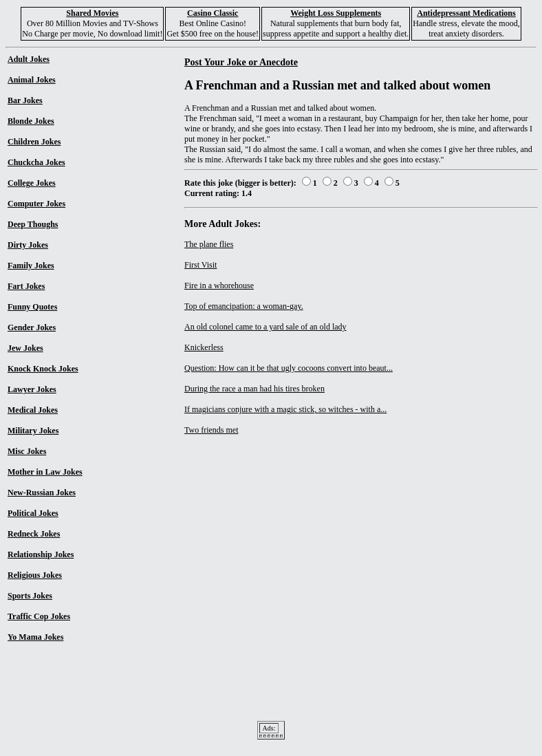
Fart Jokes (26, 286)
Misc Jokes (27, 451)
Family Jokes (31, 266)
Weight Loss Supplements (336, 13)
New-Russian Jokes (42, 493)
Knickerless (204, 347)
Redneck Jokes (34, 534)
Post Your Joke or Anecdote (241, 62)
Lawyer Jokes (32, 389)
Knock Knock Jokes (43, 369)
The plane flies (209, 244)
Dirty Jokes (28, 245)
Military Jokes (33, 431)
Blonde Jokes (31, 121)
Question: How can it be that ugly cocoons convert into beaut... (289, 368)
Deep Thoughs (33, 224)
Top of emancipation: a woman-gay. (244, 306)
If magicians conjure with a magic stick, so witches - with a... (285, 409)
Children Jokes (34, 142)
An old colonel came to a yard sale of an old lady (265, 327)
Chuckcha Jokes (36, 162)
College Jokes (32, 183)
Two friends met (211, 430)
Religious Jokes (35, 575)
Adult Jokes (29, 59)
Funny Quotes (32, 307)
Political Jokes (33, 513)
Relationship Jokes (41, 554)
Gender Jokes (32, 327)
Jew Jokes (25, 348)
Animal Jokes (32, 80)
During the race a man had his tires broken (254, 389)
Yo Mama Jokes (35, 637)
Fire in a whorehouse (219, 285)
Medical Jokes (33, 410)
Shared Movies (92, 13)
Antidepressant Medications (466, 13)
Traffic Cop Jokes (39, 616)
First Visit (200, 265)
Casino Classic (213, 13)
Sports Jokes (30, 596)
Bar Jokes (25, 100)
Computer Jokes (36, 204)
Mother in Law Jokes (45, 472)
